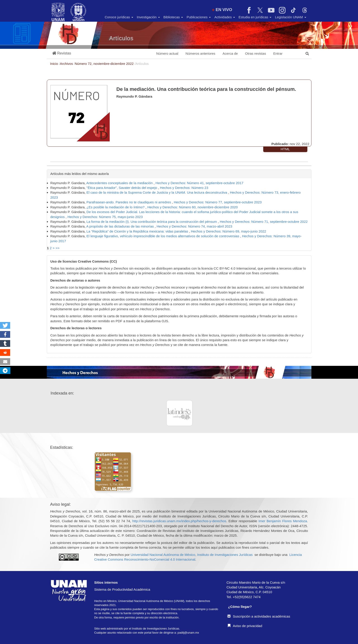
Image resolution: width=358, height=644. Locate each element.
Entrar (278, 53)
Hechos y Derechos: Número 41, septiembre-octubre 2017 (200, 183)
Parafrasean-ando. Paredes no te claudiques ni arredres (129, 202)
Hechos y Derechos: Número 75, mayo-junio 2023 (105, 217)
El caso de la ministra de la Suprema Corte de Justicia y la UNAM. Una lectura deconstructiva (157, 192)
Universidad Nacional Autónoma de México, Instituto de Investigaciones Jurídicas (191, 555)
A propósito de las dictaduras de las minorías (121, 226)
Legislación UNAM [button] (291, 17)
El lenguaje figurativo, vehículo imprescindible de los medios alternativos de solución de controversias (163, 236)
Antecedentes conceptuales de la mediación (120, 183)
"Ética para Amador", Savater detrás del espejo (122, 188)
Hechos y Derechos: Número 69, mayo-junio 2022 (229, 231)
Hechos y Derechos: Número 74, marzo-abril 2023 (194, 226)
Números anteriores (200, 53)
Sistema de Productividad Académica (122, 589)
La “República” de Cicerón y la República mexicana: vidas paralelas (138, 231)
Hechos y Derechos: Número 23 (184, 188)
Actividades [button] (225, 17)
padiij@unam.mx (188, 633)
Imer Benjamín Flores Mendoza (283, 521)
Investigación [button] (148, 17)
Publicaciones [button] (199, 17)
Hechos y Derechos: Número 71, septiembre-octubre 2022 (264, 222)
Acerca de (230, 53)
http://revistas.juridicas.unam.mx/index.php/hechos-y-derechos (179, 521)
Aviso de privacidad (245, 626)
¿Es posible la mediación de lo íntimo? (116, 207)
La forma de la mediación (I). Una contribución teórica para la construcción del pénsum (152, 222)
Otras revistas (256, 53)
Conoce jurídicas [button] (119, 17)
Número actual (167, 53)
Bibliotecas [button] (173, 17)
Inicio (55, 64)
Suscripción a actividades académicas (259, 616)
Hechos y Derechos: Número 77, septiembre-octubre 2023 (218, 202)
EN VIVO (222, 10)
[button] (62, 53)
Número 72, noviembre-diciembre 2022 (105, 64)
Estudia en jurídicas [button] (255, 17)
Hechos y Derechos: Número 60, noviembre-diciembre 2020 (193, 207)
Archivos (67, 64)
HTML (285, 149)
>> (57, 248)
